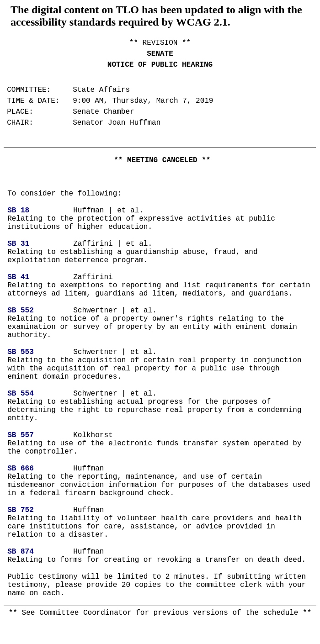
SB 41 (18, 277)
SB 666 (21, 469)
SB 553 (21, 352)
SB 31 (18, 244)
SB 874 (21, 552)
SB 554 (21, 394)
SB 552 (21, 311)
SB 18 (18, 211)
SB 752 (21, 510)
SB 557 (21, 435)
